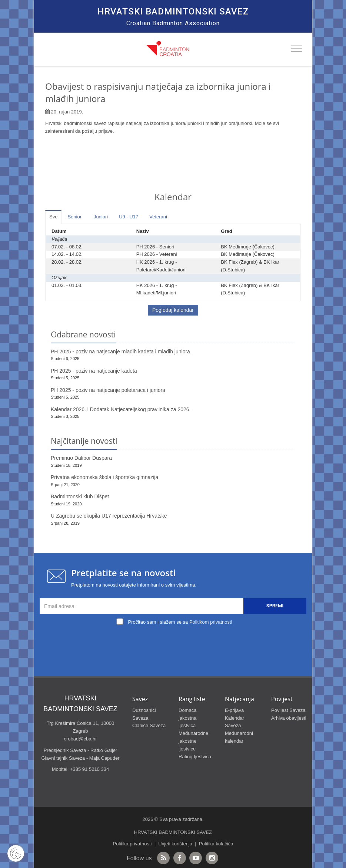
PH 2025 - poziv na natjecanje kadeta (94, 371)
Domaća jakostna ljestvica (187, 718)
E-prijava (234, 710)
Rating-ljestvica (195, 757)
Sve (53, 217)
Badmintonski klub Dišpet (80, 496)
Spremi (275, 606)
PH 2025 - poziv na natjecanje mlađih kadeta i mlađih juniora (120, 352)
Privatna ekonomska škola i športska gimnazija (104, 477)
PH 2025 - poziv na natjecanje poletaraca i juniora (108, 390)
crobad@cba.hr (80, 739)
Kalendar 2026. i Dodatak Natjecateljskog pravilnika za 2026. (121, 409)
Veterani (158, 217)
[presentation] (175, 644)
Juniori (101, 217)
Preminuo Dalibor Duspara (81, 458)
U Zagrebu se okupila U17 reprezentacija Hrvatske (109, 516)
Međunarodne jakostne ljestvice (193, 741)
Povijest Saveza (288, 710)
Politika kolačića (216, 844)
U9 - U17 (129, 217)
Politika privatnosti (132, 844)
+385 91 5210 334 (89, 769)
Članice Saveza (149, 725)
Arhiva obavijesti (289, 718)
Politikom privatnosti (211, 622)
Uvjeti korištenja (175, 844)
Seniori (75, 217)
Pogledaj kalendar (173, 310)
